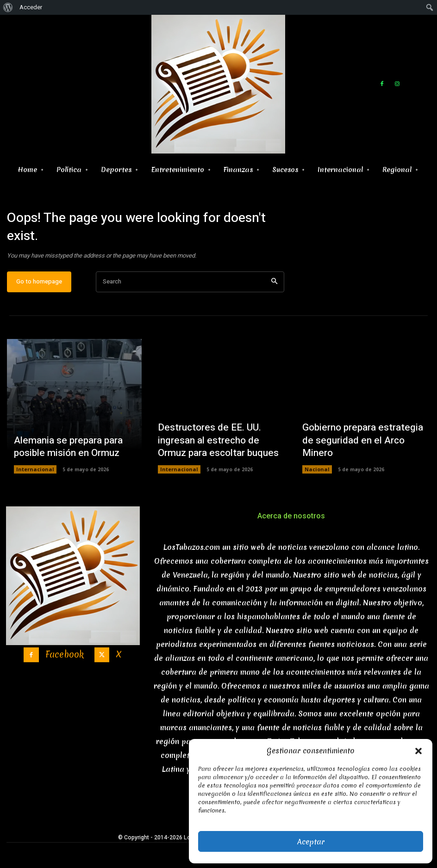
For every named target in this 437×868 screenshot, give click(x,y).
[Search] (274, 288)
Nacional (316, 476)
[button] (418, 751)
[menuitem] (8, 7)
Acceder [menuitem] (31, 7)
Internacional (33, 476)
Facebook (64, 659)
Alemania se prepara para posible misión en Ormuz (62, 455)
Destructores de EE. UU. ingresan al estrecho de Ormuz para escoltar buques (215, 449)
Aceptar (311, 842)
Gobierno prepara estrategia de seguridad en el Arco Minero (361, 455)
